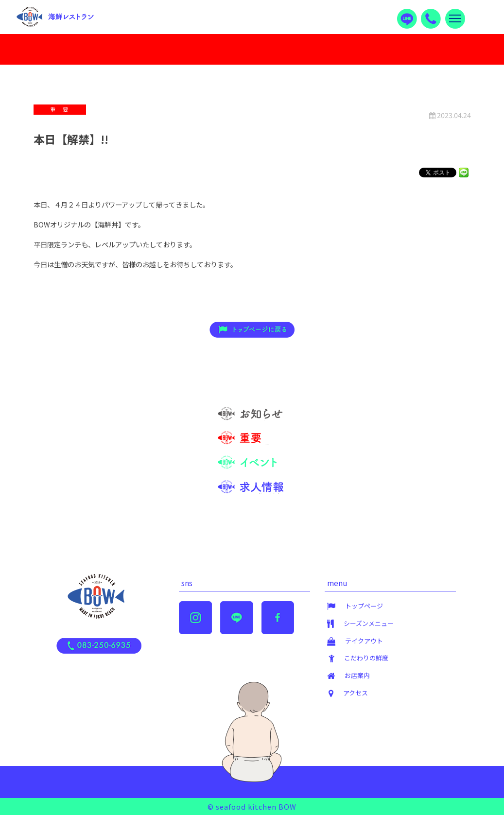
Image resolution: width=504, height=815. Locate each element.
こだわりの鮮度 (366, 658)
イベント (270, 468)
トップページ (364, 606)
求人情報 (270, 493)
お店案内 (357, 675)
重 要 (273, 444)
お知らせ (270, 420)
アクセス (356, 693)
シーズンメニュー (369, 623)
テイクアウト (364, 641)
